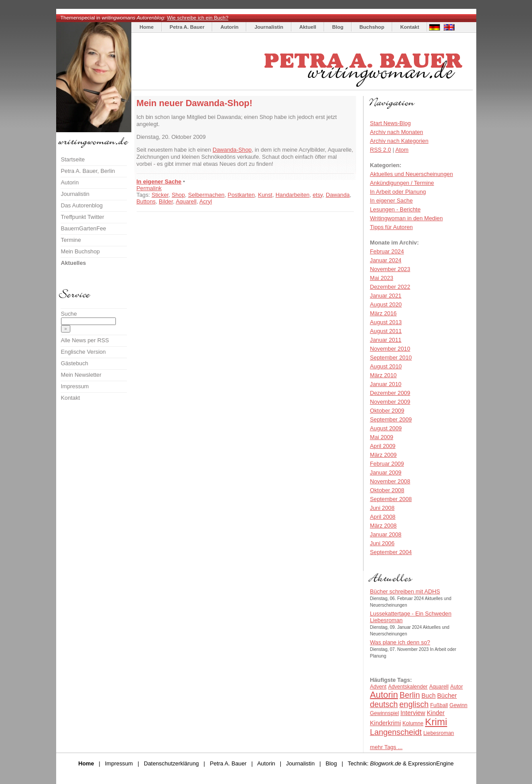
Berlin (410, 695)
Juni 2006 (383, 543)
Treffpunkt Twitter (83, 217)
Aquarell (186, 201)
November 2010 (390, 349)
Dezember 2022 (390, 287)
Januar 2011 (386, 340)
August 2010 (386, 366)
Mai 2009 (382, 437)
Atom (402, 150)
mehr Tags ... (387, 747)
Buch (429, 696)
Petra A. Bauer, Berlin (88, 171)
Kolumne (413, 723)
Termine (71, 240)
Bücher (447, 696)
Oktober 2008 (387, 490)
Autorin (229, 27)
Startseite (73, 159)
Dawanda (338, 195)
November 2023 (390, 269)
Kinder (436, 713)
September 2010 (391, 358)
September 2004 (391, 552)
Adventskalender (408, 687)
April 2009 (383, 446)
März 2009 (383, 455)
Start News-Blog (390, 123)
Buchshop (372, 27)
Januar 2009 (386, 472)
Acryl (206, 201)
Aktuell (308, 27)
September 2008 (391, 499)
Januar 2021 (386, 296)
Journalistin (269, 27)
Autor (457, 687)
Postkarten (241, 195)
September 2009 (391, 419)
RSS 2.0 (381, 150)
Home (147, 27)
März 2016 (383, 313)
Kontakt (410, 27)
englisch (414, 704)
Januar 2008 (386, 534)
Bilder (166, 201)
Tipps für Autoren (392, 227)
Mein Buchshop (80, 251)
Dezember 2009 (390, 393)
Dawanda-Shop (232, 150)
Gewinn (458, 705)
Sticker (160, 195)
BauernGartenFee (84, 228)
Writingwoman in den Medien (407, 218)
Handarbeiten (293, 195)
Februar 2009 (387, 464)
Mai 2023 (382, 278)
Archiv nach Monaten (397, 132)
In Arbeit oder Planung (398, 192)
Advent (378, 687)
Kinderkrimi (386, 723)
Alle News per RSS (85, 340)
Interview (413, 713)
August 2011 (386, 331)
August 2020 (386, 304)
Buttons (146, 201)
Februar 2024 (387, 251)
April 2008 (383, 517)
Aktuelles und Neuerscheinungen (412, 174)
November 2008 (390, 481)
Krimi (436, 722)
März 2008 (383, 526)
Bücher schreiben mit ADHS (405, 591)
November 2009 (390, 402)
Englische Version (84, 352)
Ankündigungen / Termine (402, 183)
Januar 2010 (386, 384)
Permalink (149, 188)
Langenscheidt (396, 732)
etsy (318, 195)
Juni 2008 (383, 508)
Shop (178, 195)
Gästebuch (75, 363)
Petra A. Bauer (187, 27)
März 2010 (383, 375)
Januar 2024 (386, 260)
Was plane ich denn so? (400, 642)
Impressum (75, 386)
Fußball (439, 705)
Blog (338, 27)
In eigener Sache (159, 182)
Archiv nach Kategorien (399, 141)
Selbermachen (206, 195)
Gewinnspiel (385, 713)
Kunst (265, 195)
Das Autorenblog (82, 205)
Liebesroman (438, 733)
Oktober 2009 (387, 411)
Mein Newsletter (81, 375)
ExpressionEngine (431, 763)
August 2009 (386, 428)
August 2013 (386, 322)
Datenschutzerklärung (171, 763)
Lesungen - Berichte (396, 209)
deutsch (384, 704)
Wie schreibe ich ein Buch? (197, 18)
